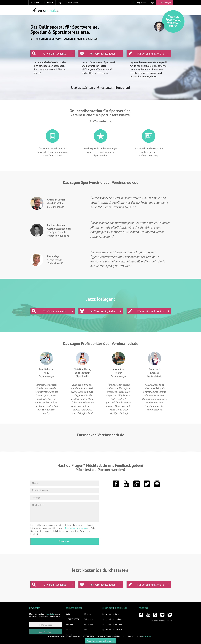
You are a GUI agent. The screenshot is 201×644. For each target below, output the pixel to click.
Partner (69, 624)
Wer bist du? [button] (35, 3)
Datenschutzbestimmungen (78, 528)
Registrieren (141, 3)
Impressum (88, 624)
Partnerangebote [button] (72, 3)
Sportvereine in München (112, 624)
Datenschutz (89, 635)
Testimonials (49, 3)
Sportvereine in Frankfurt (112, 630)
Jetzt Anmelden (46, 632)
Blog (59, 3)
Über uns (88, 614)
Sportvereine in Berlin (111, 614)
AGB (86, 630)
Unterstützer (72, 619)
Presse (69, 630)
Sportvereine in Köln (110, 635)
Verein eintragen (164, 3)
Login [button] (152, 3)
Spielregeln (89, 619)
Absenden (64, 541)
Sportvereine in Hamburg (112, 619)
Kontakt (70, 635)
